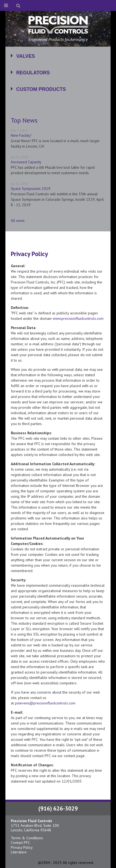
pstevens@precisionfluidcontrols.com (45, 703)
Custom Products (41, 89)
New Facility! (21, 135)
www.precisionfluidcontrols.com (78, 318)
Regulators (33, 73)
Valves (26, 56)
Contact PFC (20, 843)
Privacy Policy (22, 847)
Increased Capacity (26, 162)
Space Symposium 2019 (31, 189)
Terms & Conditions (27, 838)
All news (18, 221)
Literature (19, 852)
